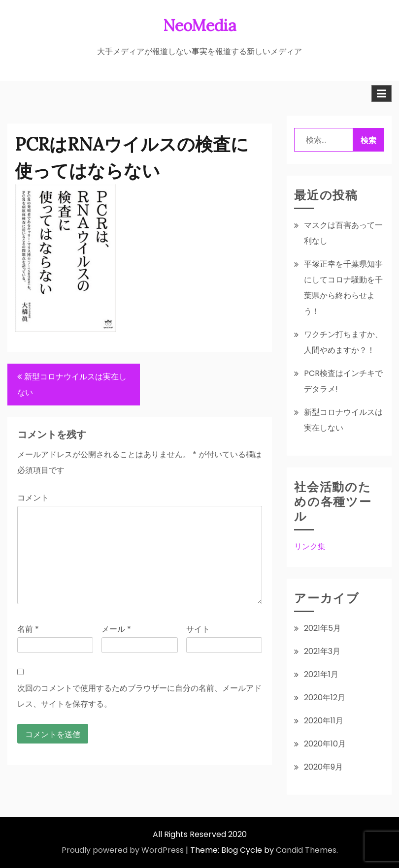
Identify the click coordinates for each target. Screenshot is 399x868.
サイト (198, 629)
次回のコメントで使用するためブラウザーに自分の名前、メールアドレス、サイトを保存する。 (139, 696)
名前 (28, 629)
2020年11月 (324, 721)
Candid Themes (306, 850)
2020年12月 (325, 697)
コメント (33, 498)
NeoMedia (199, 25)
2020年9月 (323, 767)
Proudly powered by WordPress (123, 850)
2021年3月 (322, 651)
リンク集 (310, 546)
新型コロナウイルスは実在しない (72, 385)
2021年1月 (321, 674)
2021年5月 (322, 628)
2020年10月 (325, 744)
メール (116, 629)
